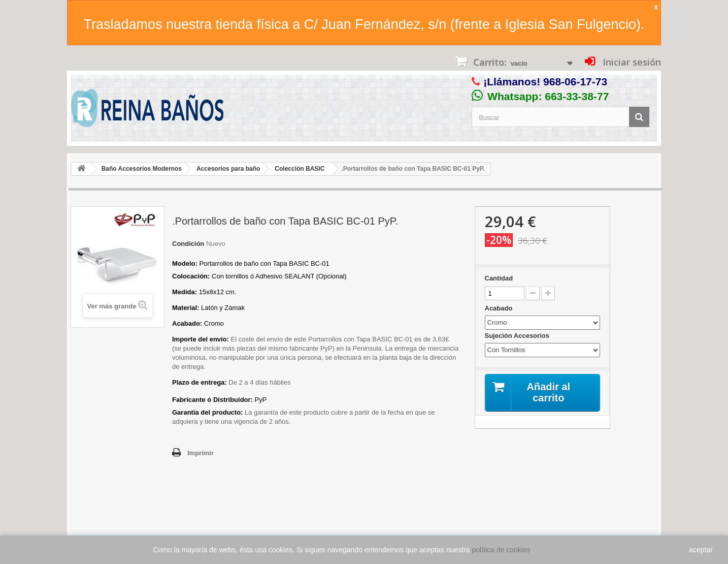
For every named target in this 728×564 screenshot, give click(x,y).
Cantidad (499, 278)
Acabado (500, 308)
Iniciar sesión (631, 62)
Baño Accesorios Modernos (142, 169)
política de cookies (501, 550)
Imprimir (201, 453)
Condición (188, 244)
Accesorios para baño (228, 169)
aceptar (701, 550)
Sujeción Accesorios (518, 336)
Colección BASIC (300, 169)
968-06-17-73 (575, 82)
